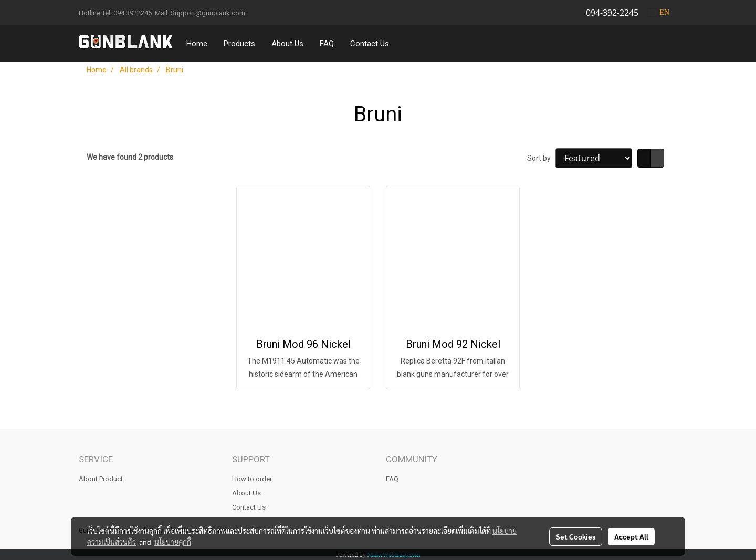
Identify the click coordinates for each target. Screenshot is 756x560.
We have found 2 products (130, 157)
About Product (101, 479)
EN (659, 12)
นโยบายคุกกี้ (173, 542)
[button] (407, 44)
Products (239, 44)
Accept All (631, 536)
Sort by (541, 158)
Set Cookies (576, 536)
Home (197, 44)
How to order (252, 479)
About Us (287, 44)
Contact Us (370, 44)
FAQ (327, 44)
